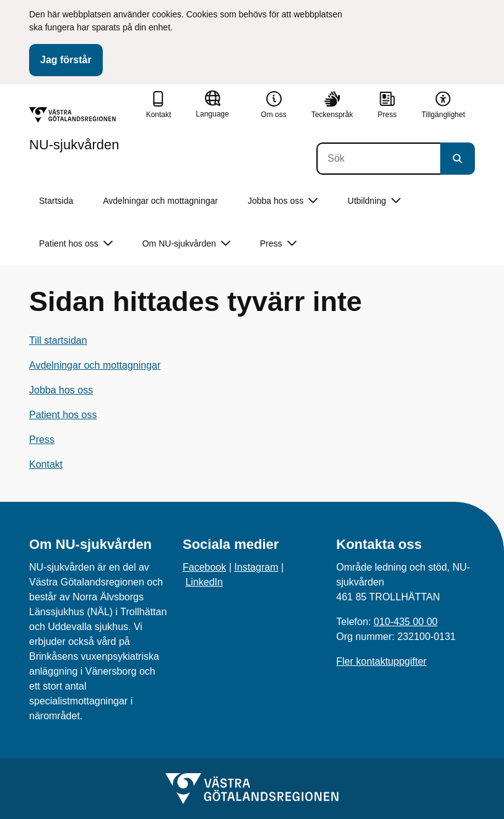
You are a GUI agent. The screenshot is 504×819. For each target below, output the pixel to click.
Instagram (256, 567)
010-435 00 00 (405, 622)
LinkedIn (204, 582)
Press (42, 440)
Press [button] (278, 244)
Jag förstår (66, 60)
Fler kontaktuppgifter (381, 661)
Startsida (56, 201)
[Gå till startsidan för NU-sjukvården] (74, 129)
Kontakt (46, 464)
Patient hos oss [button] (76, 244)
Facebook (204, 567)
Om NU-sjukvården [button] (186, 244)
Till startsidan (58, 340)
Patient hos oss (63, 415)
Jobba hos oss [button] (283, 201)
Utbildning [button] (374, 201)
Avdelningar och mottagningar (160, 201)
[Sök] (378, 159)
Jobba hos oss (61, 390)
